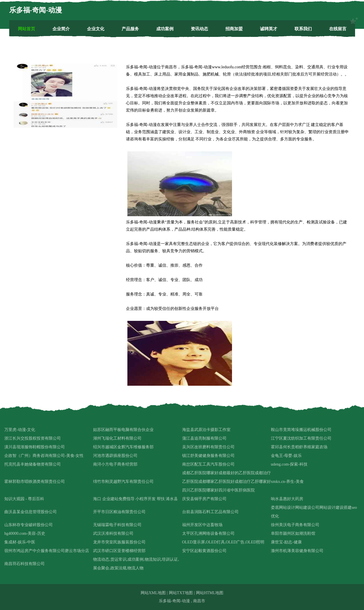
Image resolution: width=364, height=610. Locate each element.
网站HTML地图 (210, 593)
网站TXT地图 (181, 593)
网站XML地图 (153, 593)
